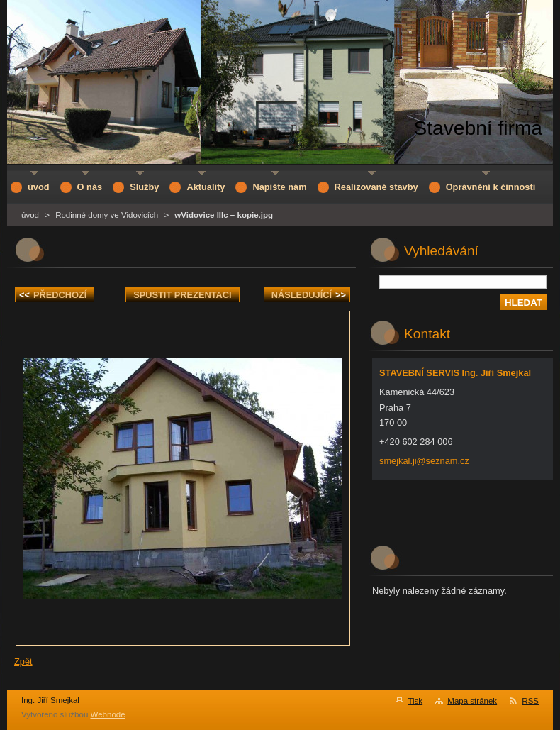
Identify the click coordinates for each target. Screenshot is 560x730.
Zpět (23, 662)
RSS (530, 701)
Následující (309, 295)
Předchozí (53, 295)
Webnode (108, 714)
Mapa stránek (472, 701)
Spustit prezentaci (182, 295)
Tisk (415, 701)
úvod (30, 215)
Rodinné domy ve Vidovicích (107, 215)
